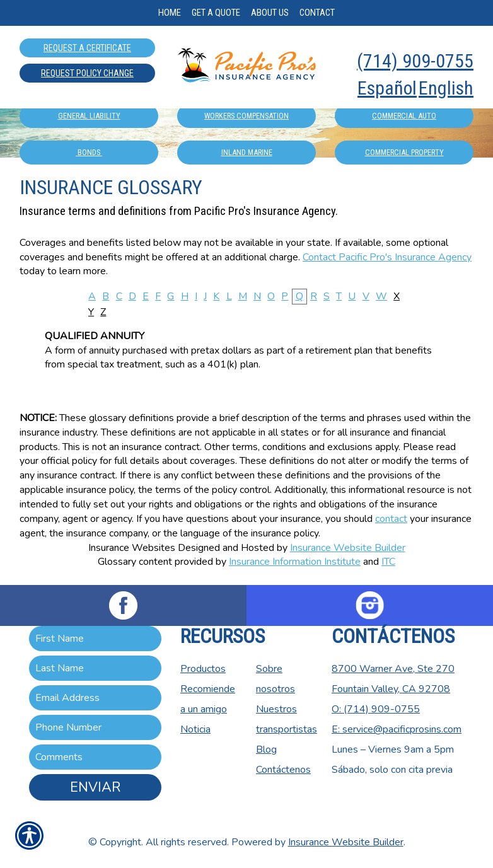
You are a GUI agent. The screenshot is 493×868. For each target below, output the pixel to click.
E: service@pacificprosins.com (397, 729)
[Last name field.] (95, 668)
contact (391, 519)
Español (387, 88)
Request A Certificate (87, 48)
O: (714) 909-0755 (376, 709)
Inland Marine (247, 152)
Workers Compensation (246, 116)
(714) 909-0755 (415, 61)
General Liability (89, 116)
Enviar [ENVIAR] (95, 787)
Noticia (195, 729)
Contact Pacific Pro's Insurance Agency (387, 257)
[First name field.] (95, 639)
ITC (388, 562)
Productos (203, 669)
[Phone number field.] (95, 727)
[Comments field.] (95, 757)
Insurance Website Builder (348, 548)
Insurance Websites (132, 548)
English (446, 88)
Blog (266, 749)
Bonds (89, 152)
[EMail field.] (95, 698)
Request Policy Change (87, 73)
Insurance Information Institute (295, 562)
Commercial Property (404, 152)
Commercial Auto (404, 116)
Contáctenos (283, 770)
